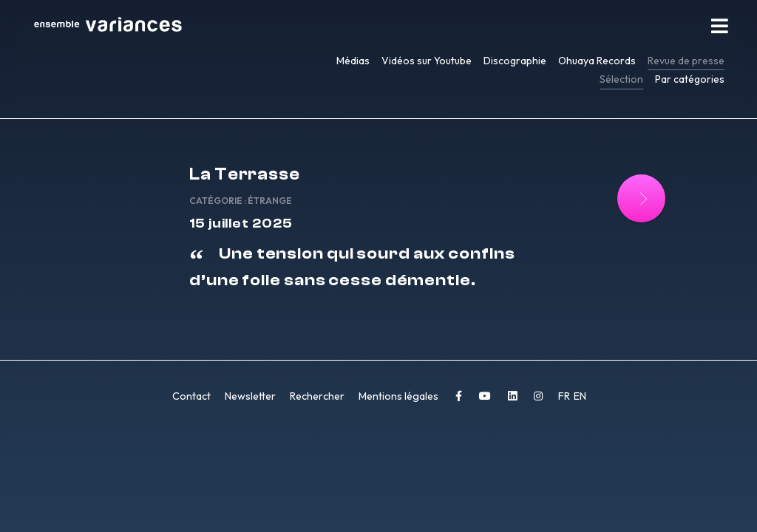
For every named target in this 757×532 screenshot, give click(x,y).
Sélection (621, 79)
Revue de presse (686, 61)
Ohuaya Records (597, 61)
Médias (353, 61)
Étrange (270, 201)
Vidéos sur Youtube (427, 61)
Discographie (515, 61)
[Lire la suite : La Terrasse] (641, 198)
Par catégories (690, 79)
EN (580, 396)
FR (565, 396)
